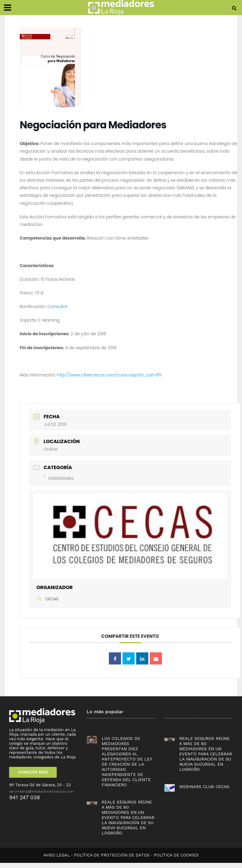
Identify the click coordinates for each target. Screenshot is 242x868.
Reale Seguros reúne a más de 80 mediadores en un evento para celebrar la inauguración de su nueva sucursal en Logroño (128, 817)
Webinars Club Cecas (204, 787)
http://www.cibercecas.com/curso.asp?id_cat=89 (109, 375)
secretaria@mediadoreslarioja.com (41, 791)
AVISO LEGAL (57, 855)
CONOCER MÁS (33, 772)
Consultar (57, 306)
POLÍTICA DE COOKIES (176, 855)
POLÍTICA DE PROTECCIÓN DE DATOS (112, 855)
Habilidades (59, 478)
